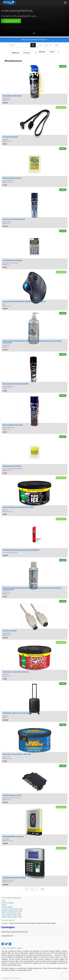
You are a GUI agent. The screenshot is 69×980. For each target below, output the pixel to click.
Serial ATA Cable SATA (10, 137)
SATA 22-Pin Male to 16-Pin (12, 795)
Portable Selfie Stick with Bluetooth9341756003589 (21, 550)
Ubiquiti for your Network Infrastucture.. (34, 40)
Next (57, 45)
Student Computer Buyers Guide (12, 911)
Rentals (4, 905)
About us (20, 948)
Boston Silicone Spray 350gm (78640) (16, 384)
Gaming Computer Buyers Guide (12, 909)
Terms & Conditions (8, 903)
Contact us (5, 923)
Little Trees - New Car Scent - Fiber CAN (17, 754)
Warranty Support (7, 907)
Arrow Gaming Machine (11, 21)
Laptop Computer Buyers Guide (12, 917)
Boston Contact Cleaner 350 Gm (14, 219)
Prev (41, 45)
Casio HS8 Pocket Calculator (13, 260)
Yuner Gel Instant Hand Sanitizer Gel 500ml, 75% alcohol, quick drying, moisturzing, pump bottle (32, 342)
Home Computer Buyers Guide (11, 915)
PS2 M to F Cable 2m (10, 631)
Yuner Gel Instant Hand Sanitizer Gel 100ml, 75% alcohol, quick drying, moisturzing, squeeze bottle (32, 589)
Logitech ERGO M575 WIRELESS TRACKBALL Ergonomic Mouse (24, 301)
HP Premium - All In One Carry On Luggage (17, 713)
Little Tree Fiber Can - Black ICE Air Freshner (18, 507)
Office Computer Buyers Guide (11, 913)
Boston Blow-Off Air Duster (12, 96)
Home (3, 901)
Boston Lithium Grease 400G (13, 425)
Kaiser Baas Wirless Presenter (13, 836)
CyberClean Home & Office (12, 178)
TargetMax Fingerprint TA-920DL (14, 877)
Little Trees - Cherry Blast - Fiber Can (16, 672)
